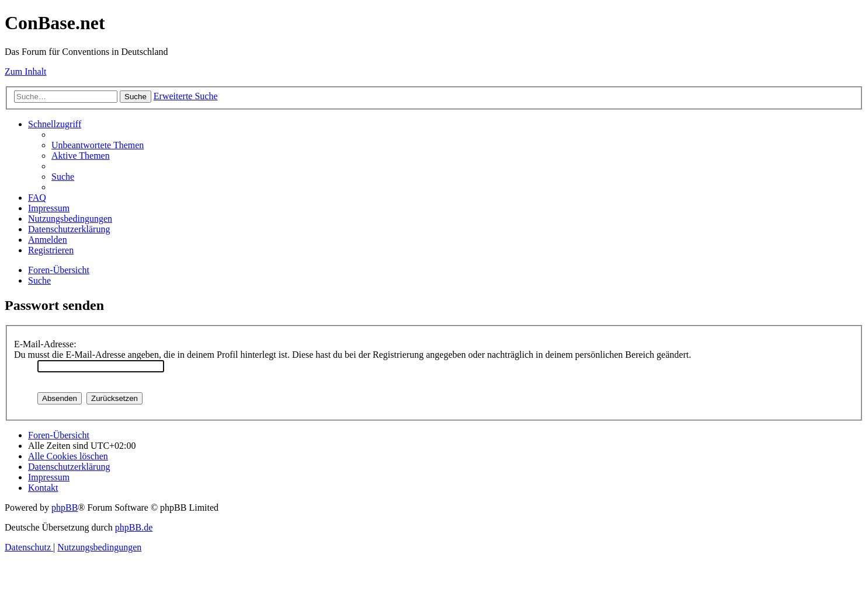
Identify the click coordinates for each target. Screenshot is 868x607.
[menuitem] (98, 145)
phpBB (65, 507)
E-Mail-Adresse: (45, 344)
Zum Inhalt (26, 71)
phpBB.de (134, 527)
